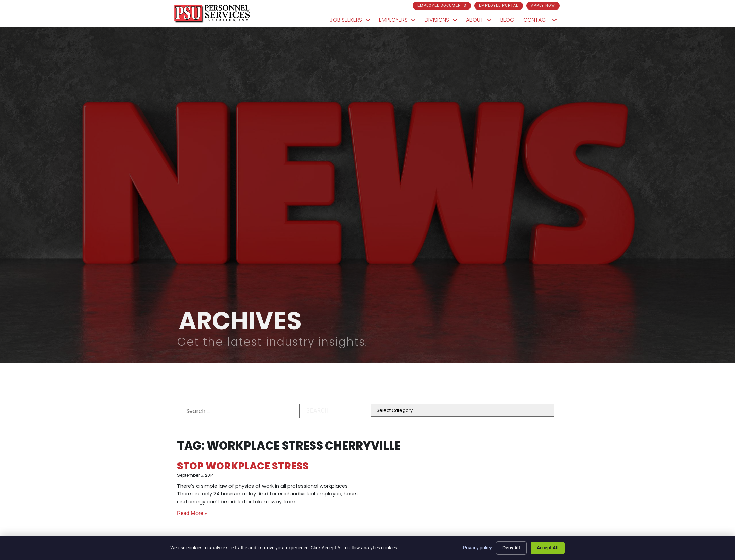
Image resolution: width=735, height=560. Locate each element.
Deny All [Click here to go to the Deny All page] (511, 548)
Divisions (440, 20)
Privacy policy (477, 548)
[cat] (463, 410)
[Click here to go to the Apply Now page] (542, 6)
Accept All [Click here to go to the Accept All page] (548, 548)
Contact (539, 20)
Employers (397, 20)
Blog (507, 20)
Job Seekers (349, 20)
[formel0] (240, 411)
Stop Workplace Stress (243, 466)
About (478, 20)
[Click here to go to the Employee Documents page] (441, 6)
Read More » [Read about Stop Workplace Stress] (192, 513)
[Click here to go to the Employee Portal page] (498, 6)
